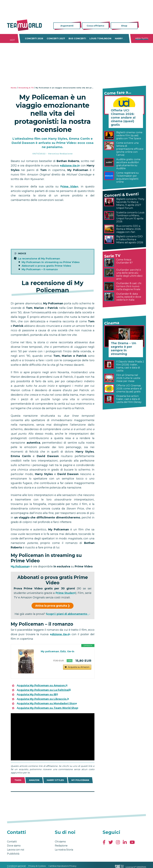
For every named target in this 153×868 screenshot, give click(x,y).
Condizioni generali (16, 866)
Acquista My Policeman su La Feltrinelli (45, 690)
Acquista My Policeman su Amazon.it (43, 686)
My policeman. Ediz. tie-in (59, 652)
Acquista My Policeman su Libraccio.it (44, 699)
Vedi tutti (142, 38)
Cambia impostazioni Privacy (62, 866)
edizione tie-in (70, 166)
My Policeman (21, 566)
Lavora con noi (16, 850)
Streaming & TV (26, 88)
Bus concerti (77, 38)
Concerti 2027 (56, 38)
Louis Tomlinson (100, 38)
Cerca (144, 26)
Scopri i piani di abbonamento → (68, 614)
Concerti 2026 (34, 38)
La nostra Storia (64, 850)
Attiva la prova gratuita (51, 606)
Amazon (34, 780)
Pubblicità (13, 854)
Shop (124, 26)
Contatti (12, 842)
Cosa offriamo (95, 26)
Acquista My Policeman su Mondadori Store (48, 703)
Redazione (61, 846)
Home (14, 88)
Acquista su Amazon (79, 669)
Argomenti (67, 26)
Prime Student (71, 593)
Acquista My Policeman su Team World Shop (49, 708)
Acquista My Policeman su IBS (38, 694)
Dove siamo (14, 846)
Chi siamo (60, 842)
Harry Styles (123, 38)
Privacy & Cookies (37, 866)
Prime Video (69, 187)
